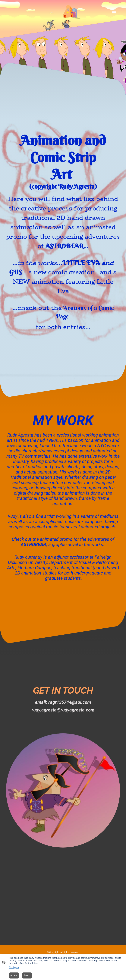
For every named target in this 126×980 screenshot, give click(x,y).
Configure (14, 967)
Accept (14, 975)
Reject (27, 975)
